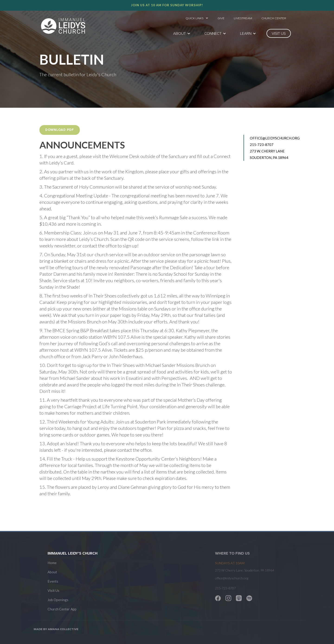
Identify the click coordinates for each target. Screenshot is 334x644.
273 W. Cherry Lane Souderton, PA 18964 (269, 154)
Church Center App (62, 609)
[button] (197, 17)
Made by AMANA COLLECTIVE (56, 629)
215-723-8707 (262, 145)
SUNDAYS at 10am (230, 563)
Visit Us (53, 590)
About (52, 572)
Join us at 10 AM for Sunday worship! (167, 5)
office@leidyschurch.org (272, 138)
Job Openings (58, 600)
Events (53, 581)
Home (52, 563)
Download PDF (60, 130)
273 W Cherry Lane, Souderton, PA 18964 (245, 570)
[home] (63, 26)
